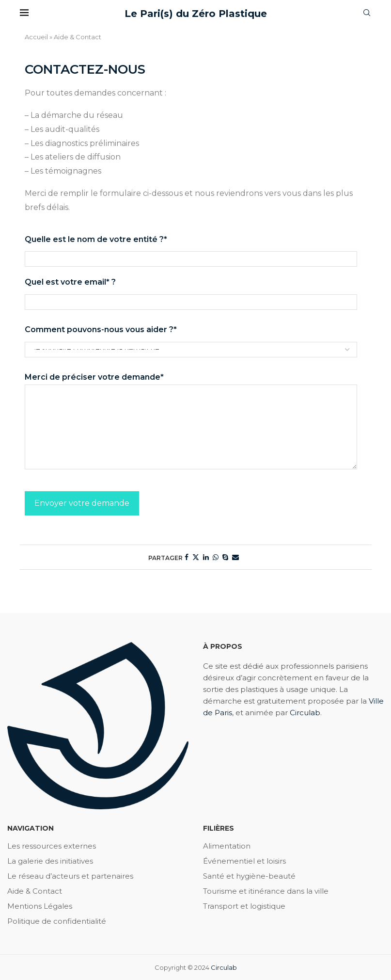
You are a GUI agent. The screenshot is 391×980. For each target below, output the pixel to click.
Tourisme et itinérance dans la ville (266, 891)
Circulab (305, 713)
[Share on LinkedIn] (206, 557)
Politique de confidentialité (57, 921)
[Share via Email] (235, 557)
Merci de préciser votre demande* (191, 384)
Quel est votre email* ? (191, 292)
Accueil (36, 37)
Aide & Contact (35, 891)
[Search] (367, 14)
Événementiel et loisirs (244, 861)
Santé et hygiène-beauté (249, 876)
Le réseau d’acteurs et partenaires (70, 876)
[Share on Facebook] (187, 557)
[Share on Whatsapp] (216, 557)
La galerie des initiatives (50, 861)
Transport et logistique (244, 906)
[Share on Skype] (225, 557)
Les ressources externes (52, 846)
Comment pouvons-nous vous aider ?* (191, 339)
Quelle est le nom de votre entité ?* (191, 249)
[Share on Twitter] (196, 557)
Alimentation (227, 846)
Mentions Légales (40, 906)
